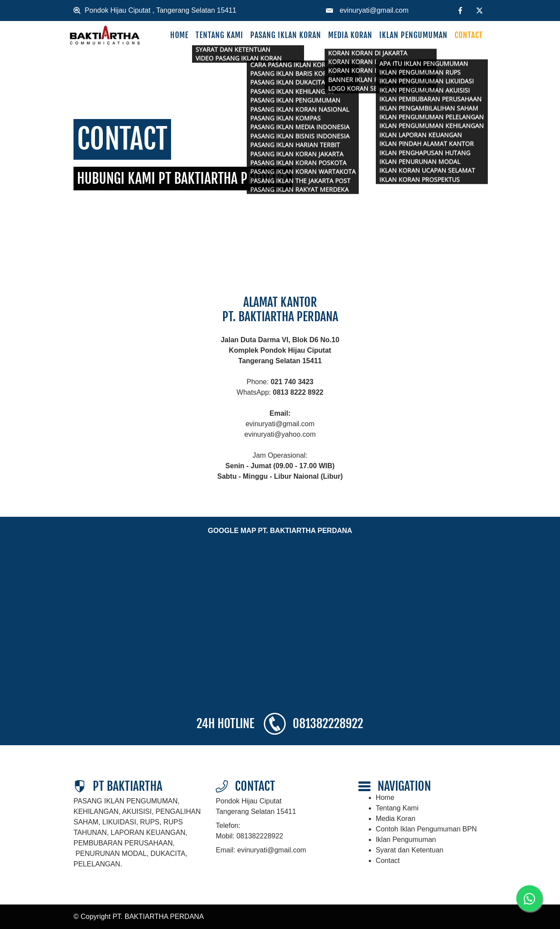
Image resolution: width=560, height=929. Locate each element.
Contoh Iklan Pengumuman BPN (426, 829)
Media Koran (350, 35)
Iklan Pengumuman (413, 35)
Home (179, 35)
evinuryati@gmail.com (374, 10)
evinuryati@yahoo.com (280, 434)
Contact (469, 35)
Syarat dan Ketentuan (410, 850)
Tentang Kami (219, 35)
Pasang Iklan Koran (286, 35)
